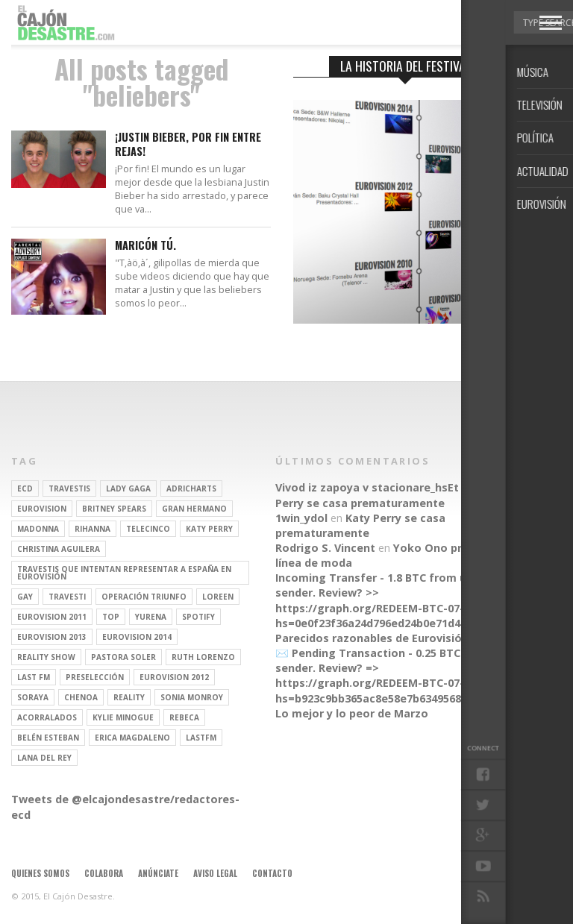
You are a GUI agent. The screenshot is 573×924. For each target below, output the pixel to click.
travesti (67, 597)
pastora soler (123, 657)
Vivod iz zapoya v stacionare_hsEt (367, 487)
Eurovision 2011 (52, 617)
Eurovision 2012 (174, 677)
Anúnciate (158, 873)
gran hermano (194, 509)
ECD (25, 488)
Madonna (38, 529)
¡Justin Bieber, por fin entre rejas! (188, 144)
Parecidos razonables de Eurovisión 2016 (385, 638)
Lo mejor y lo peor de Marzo (352, 713)
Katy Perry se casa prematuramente (388, 495)
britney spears (114, 509)
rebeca (184, 717)
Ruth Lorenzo (203, 657)
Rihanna (93, 529)
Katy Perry (209, 529)
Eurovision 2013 (52, 637)
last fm (34, 677)
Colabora (104, 873)
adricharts (191, 488)
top (111, 617)
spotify (198, 617)
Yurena (151, 617)
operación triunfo (144, 597)
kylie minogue (123, 717)
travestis (69, 488)
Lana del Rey (44, 758)
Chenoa (81, 697)
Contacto (272, 873)
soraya (33, 697)
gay (25, 597)
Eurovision (42, 509)
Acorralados (47, 717)
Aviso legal (215, 873)
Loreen (218, 597)
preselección (95, 677)
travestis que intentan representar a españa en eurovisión (124, 573)
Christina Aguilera (59, 549)
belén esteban (48, 738)
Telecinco (148, 529)
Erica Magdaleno (132, 738)
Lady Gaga (128, 488)
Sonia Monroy (192, 697)
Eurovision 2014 (137, 637)
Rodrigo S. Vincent (325, 548)
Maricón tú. (145, 246)
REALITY (129, 697)
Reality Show (46, 657)
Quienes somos (40, 873)
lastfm (201, 738)
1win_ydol (301, 518)
